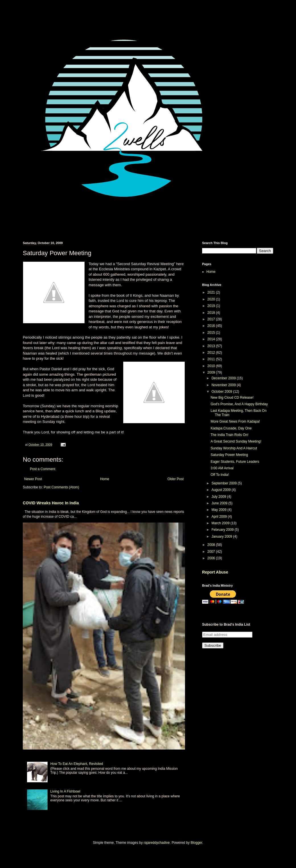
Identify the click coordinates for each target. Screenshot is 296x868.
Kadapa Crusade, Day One (231, 428)
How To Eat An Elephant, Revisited (77, 764)
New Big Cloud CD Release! (232, 398)
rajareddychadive (157, 843)
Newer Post (33, 479)
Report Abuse (215, 572)
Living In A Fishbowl (65, 791)
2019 (212, 306)
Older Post (175, 479)
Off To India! (220, 475)
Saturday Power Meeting (229, 455)
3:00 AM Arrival (222, 468)
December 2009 (224, 378)
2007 (212, 552)
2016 (212, 326)
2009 (212, 372)
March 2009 (221, 523)
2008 (212, 545)
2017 (212, 319)
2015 (212, 333)
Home (105, 479)
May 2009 (219, 510)
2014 (212, 339)
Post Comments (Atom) (61, 487)
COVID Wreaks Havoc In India (51, 503)
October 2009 (222, 392)
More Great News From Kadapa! (235, 421)
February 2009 (223, 530)
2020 (212, 299)
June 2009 (220, 503)
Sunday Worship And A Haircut (234, 448)
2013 (212, 346)
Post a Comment (43, 469)
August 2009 (222, 490)
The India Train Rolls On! (230, 435)
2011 (212, 359)
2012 (212, 353)
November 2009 (224, 385)
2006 (212, 558)
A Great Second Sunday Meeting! (236, 441)
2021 (212, 292)
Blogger (197, 843)
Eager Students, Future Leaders (235, 462)
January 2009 (222, 537)
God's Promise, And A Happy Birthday (239, 404)
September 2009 (225, 483)
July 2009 (219, 497)
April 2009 (220, 517)
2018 (212, 313)
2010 (212, 366)
